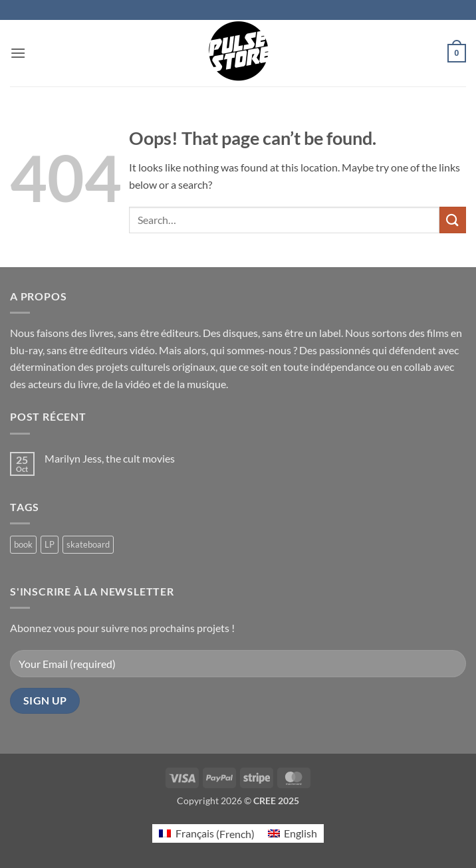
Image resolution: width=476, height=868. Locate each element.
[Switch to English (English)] (293, 834)
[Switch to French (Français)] (206, 834)
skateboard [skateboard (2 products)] (88, 544)
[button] (18, 53)
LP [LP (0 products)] (50, 544)
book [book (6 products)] (23, 544)
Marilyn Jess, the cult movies (110, 458)
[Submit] (453, 220)
